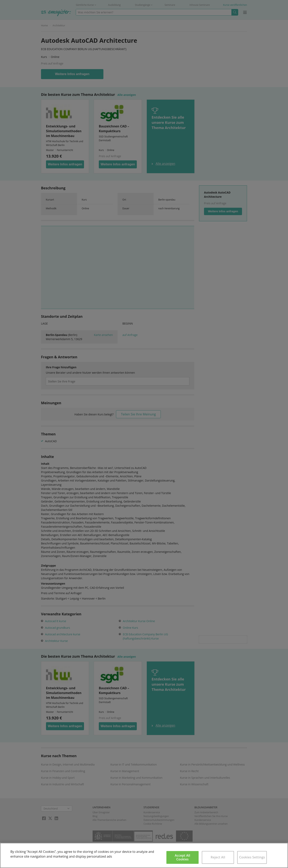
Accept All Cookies (182, 857)
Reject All (218, 857)
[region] (144, 855)
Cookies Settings (252, 857)
